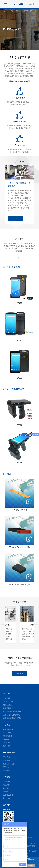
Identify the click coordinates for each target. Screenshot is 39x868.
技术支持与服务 (9, 753)
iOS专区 (6, 739)
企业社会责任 (8, 795)
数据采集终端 (8, 729)
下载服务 (6, 757)
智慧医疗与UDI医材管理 (12, 712)
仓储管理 (6, 698)
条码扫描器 (7, 733)
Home (5, 11)
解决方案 (14, 11)
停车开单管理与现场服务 (12, 718)
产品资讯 (6, 725)
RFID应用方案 (27, 11)
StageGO (6, 770)
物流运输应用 (8, 705)
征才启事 (6, 798)
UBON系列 (7, 743)
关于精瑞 (6, 782)
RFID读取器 (7, 736)
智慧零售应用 (8, 708)
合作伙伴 (6, 805)
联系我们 (6, 809)
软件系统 (6, 746)
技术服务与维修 (9, 764)
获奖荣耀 (6, 785)
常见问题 (6, 761)
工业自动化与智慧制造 (11, 715)
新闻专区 (6, 792)
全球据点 (6, 788)
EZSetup (6, 767)
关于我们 (6, 777)
